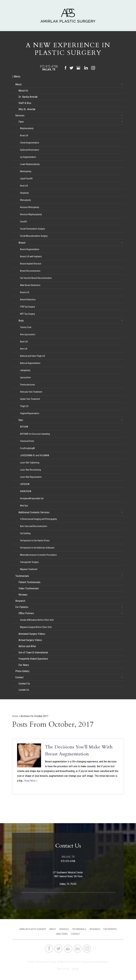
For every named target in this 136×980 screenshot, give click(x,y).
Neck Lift (24, 186)
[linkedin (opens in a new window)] (86, 68)
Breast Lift (25, 292)
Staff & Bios (25, 103)
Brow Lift (24, 135)
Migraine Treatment (29, 569)
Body (21, 321)
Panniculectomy (27, 385)
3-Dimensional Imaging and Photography (38, 519)
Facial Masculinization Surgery (34, 236)
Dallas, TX (49, 69)
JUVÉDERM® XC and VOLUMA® (35, 455)
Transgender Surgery (29, 562)
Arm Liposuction (28, 334)
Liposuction (25, 377)
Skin (21, 420)
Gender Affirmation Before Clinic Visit (37, 620)
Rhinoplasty (25, 200)
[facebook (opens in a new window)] (66, 68)
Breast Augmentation (30, 249)
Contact (19, 677)
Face (21, 122)
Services (20, 115)
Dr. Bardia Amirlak (28, 97)
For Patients (22, 607)
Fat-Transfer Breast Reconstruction (36, 278)
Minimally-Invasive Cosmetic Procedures (38, 555)
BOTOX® (24, 427)
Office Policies (26, 613)
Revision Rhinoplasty (30, 207)
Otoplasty (24, 193)
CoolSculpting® (27, 448)
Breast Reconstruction (30, 271)
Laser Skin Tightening (30, 463)
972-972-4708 (49, 66)
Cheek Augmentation (30, 143)
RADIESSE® (26, 491)
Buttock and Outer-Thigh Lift (33, 356)
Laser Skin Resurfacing (30, 470)
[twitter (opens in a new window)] (71, 68)
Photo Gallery (22, 671)
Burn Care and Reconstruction (34, 526)
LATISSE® (25, 484)
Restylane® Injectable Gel (32, 498)
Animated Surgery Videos (32, 634)
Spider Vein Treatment (30, 399)
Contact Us (24, 684)
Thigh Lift (24, 406)
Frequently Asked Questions (33, 659)
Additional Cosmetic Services (34, 512)
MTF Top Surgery (28, 314)
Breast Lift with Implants (31, 256)
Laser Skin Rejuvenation (31, 477)
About (18, 84)
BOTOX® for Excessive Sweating (35, 434)
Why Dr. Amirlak (27, 109)
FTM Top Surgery (28, 307)
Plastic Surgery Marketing (86, 962)
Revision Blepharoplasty (31, 214)
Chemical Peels (27, 441)
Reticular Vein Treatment (31, 392)
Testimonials (22, 576)
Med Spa (24, 506)
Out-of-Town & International (33, 652)
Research (20, 601)
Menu (16, 76)
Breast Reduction (28, 300)
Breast (22, 243)
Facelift (23, 222)
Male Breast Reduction (30, 285)
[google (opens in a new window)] (79, 68)
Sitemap (75, 969)
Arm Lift (24, 349)
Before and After (27, 646)
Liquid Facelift (26, 179)
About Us (23, 91)
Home (15, 716)
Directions (62, 934)
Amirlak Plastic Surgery (33, 929)
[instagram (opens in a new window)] (93, 68)
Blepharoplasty (27, 128)
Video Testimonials (29, 588)
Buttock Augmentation (30, 363)
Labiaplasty (25, 370)
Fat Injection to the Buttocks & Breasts (37, 548)
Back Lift (24, 342)
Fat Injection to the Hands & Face (35, 541)
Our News (24, 665)
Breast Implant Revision (31, 264)
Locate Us (24, 690)
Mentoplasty (26, 171)
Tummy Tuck (26, 327)
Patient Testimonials (29, 582)
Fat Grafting (25, 533)
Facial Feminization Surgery (32, 229)
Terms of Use (63, 969)
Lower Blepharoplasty (30, 164)
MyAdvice (104, 962)
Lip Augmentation (28, 157)
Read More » (31, 781)
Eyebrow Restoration (30, 150)
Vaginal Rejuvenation (30, 413)
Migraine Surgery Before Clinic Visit (36, 627)
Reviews (23, 595)
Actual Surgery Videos (30, 640)
